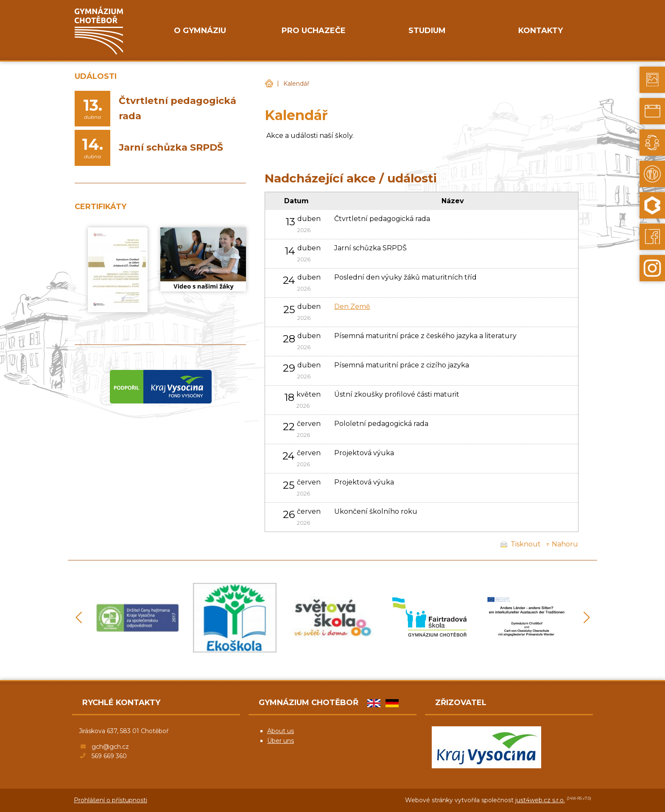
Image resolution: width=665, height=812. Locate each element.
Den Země (352, 307)
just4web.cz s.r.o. (540, 800)
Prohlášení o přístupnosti (110, 800)
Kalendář (296, 84)
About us (281, 731)
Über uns (281, 741)
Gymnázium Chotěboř (269, 84)
